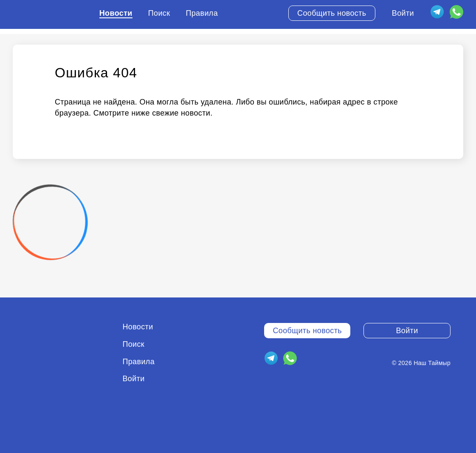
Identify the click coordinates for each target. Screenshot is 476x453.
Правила (202, 13)
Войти (403, 13)
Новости (116, 13)
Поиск (159, 13)
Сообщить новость (332, 13)
